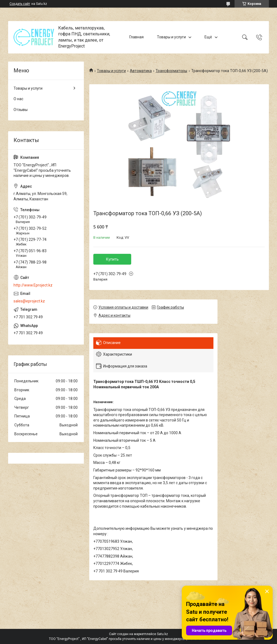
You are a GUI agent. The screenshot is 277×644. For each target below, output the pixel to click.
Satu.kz (162, 634)
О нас (18, 99)
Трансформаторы (171, 71)
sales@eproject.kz (29, 301)
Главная (136, 37)
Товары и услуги (171, 37)
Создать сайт (20, 4)
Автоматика (141, 71)
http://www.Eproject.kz (33, 285)
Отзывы (21, 110)
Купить (112, 259)
